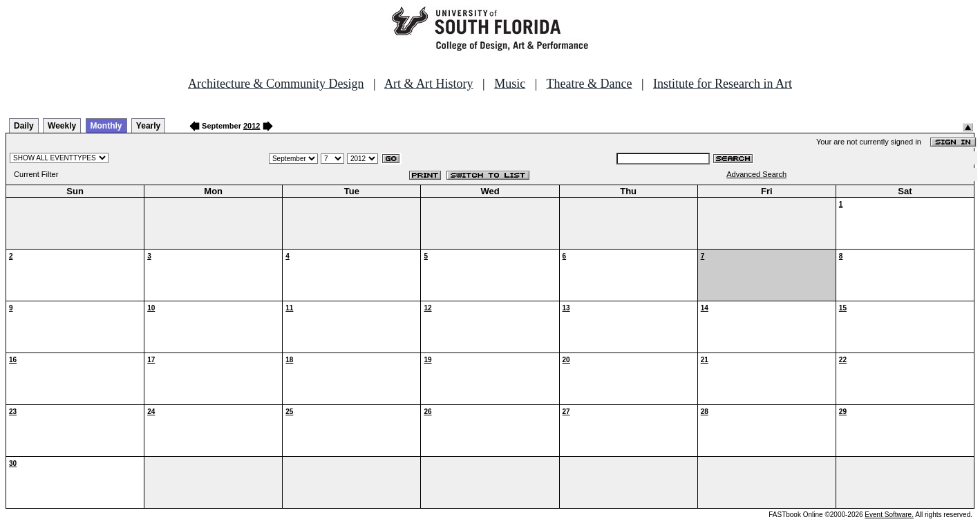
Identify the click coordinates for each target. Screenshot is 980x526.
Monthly (106, 126)
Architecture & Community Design (276, 84)
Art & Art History (429, 84)
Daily (24, 126)
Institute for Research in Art (723, 84)
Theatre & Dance (589, 84)
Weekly (62, 126)
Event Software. (889, 515)
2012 (252, 126)
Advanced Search (756, 174)
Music (510, 84)
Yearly (148, 126)
